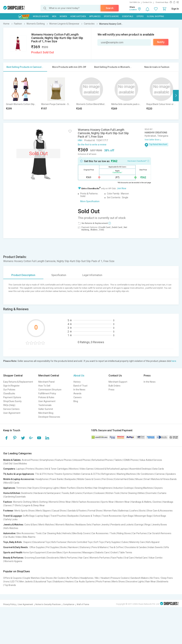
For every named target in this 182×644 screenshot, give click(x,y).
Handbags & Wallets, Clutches (146, 502)
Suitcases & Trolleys (90, 516)
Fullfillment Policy (47, 393)
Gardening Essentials (15, 497)
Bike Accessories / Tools (29, 533)
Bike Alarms (29, 537)
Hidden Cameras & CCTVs (87, 474)
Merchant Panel (46, 382)
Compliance (69, 604)
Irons (7, 582)
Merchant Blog (46, 413)
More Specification (90, 201)
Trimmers (21, 488)
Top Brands (10, 585)
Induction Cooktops (124, 488)
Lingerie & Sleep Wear (34, 505)
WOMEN (63, 16)
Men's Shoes (118, 582)
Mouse (139, 479)
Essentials (128, 16)
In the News (79, 390)
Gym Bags (128, 516)
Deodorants (53, 558)
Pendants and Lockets (122, 525)
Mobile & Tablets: (12, 460)
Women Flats (110, 511)
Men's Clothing (40, 502)
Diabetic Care (102, 552)
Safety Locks (11, 519)
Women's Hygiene (13, 561)
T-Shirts (17, 505)
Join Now (122, 188)
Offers (140, 16)
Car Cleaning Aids (52, 533)
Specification (59, 275)
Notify (161, 42)
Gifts (167, 547)
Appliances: (10, 488)
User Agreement (12, 413)
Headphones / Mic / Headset (95, 578)
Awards (77, 393)
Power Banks (57, 479)
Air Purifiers (73, 578)
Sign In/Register (11, 386)
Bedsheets (27, 493)
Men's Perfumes (69, 558)
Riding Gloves (124, 533)
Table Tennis (126, 552)
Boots (142, 511)
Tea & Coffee (116, 547)
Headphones (42, 479)
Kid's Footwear (59, 542)
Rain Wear (151, 582)
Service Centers (11, 409)
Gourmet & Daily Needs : (16, 547)
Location (133, 10)
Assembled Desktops (140, 469)
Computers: (10, 469)
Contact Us (147, 2)
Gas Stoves (47, 578)
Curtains (162, 493)
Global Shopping (155, 16)
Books (64, 547)
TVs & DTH (41, 474)
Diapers (27, 542)
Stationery (85, 547)
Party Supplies (113, 542)
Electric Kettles (85, 488)
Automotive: (10, 533)
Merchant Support (118, 382)
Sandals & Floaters (77, 511)
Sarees (8, 505)
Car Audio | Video (13, 537)
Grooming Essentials (35, 558)
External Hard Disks (124, 479)
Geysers (159, 488)
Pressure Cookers (120, 578)
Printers (30, 469)
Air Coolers (60, 578)
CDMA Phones (131, 460)
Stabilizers (58, 582)
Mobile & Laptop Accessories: (19, 479)
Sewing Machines (144, 488)
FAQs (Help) (9, 405)
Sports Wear (107, 502)
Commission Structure (50, 390)
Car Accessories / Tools (104, 533)
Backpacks (70, 479)
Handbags (168, 502)
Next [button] (176, 96)
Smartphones (47, 460)
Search (110, 8)
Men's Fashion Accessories (86, 502)
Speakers (171, 474)
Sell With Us (135, 2)
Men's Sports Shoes (25, 511)
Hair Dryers (33, 488)
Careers (78, 397)
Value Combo (156, 558)
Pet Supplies (53, 547)
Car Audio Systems (85, 582)
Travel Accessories (112, 516)
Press (111, 390)
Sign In (175, 9)
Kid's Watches (11, 528)
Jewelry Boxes (159, 525)
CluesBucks (9, 393)
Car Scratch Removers (160, 533)
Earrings (139, 525)
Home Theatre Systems (60, 474)
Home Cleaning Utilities (133, 493)
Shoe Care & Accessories (160, 511)
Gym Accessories (72, 552)
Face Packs (117, 558)
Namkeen (73, 547)
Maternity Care (137, 542)
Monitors (74, 469)
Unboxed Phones (82, 460)
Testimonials (45, 405)
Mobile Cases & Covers (89, 479)
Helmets (67, 533)
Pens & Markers (100, 547)
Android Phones (30, 460)
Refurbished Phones (102, 460)
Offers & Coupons (12, 578)
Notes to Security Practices (48, 604)
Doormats (151, 493)
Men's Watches (46, 525)
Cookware (99, 493)
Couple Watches (31, 578)
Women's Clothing (22, 502)
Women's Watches (65, 525)
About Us (79, 376)
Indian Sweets (155, 547)
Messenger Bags (143, 516)
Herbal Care (141, 558)
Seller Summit (46, 409)
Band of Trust (80, 386)
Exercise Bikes (55, 552)
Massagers (88, 552)
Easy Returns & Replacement (18, 382)
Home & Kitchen (78, 16)
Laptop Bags (42, 516)
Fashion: (8, 502)
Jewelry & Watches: (14, 525)
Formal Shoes (95, 511)
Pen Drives (107, 479)
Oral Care (129, 558)
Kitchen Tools (113, 493)
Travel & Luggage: (13, 516)
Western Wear (122, 502)
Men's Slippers (43, 511)
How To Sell (44, 386)
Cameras (160, 474)
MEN (54, 16)
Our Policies (9, 390)
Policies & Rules (46, 397)
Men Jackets (26, 582)
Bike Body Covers (81, 533)
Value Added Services (151, 460)
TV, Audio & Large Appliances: (19, 474)
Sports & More (111, 16)
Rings (148, 525)
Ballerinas (123, 511)
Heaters (69, 582)
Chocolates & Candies (136, 547)
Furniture (88, 493)
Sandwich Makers (140, 578)
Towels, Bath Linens (72, 493)
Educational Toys (41, 542)
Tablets (118, 460)
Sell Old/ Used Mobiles (16, 464)
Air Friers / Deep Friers (161, 578)
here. (174, 361)
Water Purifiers (68, 488)
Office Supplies (37, 547)
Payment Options (12, 397)
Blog (76, 401)
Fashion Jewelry (101, 525)
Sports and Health (13, 552)
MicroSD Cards (12, 483)
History (77, 382)
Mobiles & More (41, 16)
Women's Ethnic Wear (60, 502)
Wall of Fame (83, 604)
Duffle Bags (29, 516)
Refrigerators (108, 474)
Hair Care (83, 558)
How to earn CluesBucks (138, 161)
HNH (80, 140)
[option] (21, 95)
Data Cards (158, 469)
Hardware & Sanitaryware (47, 493)
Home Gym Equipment (34, 552)
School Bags (160, 516)
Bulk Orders (114, 386)
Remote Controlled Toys (80, 542)
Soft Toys (99, 542)
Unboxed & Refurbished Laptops (111, 469)
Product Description (23, 275)
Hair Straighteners (103, 488)
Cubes (125, 542)
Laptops (20, 469)
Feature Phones (63, 460)
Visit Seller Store (152, 140)
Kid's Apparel (153, 542)
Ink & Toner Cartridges (56, 469)
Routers (40, 469)
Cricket (114, 552)
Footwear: (9, 511)
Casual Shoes (59, 511)
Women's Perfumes (100, 558)
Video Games (87, 469)
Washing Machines (126, 474)
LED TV (14, 582)
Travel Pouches (58, 516)
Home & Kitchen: (12, 493)
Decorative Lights (135, 582)
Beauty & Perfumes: (14, 558)
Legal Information (92, 275)
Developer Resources (49, 417)
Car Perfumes (140, 533)
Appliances (95, 16)
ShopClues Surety (12, 401)
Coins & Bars (31, 525)
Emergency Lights (50, 488)
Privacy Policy (10, 604)
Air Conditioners (146, 474)
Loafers (134, 511)
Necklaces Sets (83, 525)
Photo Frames (103, 582)
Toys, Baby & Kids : (13, 542)
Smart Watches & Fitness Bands (160, 479)
